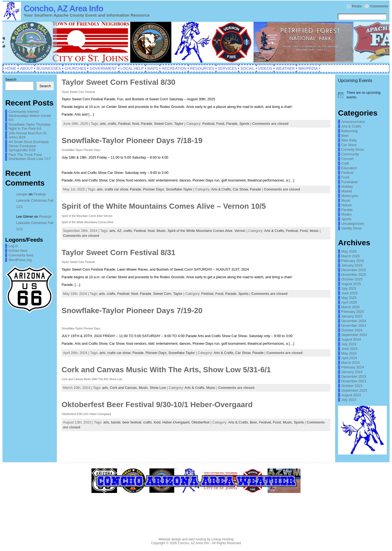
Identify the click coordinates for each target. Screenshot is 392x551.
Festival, (209, 124)
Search (11, 79)
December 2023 (354, 376)
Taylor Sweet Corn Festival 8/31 (118, 252)
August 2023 (351, 395)
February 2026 (353, 261)
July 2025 (349, 288)
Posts (357, 6)
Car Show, (241, 189)
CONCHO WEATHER (196, 517)
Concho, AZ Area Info (63, 9)
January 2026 (352, 265)
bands (116, 422)
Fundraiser (350, 182)
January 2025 (352, 316)
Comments (379, 6)
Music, (288, 422)
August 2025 (351, 284)
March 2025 (351, 307)
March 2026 (351, 256)
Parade (147, 124)
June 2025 (350, 293)
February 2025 (353, 312)
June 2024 (350, 349)
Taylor (179, 124)
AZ (119, 231)
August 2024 (351, 339)
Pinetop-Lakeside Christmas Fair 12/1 (35, 200)
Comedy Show (353, 149)
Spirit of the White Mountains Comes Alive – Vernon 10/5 (164, 206)
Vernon (240, 231)
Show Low (158, 388)
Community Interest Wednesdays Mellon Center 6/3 (30, 116)
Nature (347, 205)
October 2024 (352, 330)
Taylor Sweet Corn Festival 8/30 (118, 82)
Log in (13, 246)
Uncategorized (353, 224)
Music (161, 231)
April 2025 (349, 302)
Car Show (349, 145)
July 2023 (349, 400)
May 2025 (349, 298)
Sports (244, 124)
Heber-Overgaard (176, 422)
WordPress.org (20, 260)
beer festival (132, 422)
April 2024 (349, 358)
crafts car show (116, 189)
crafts (112, 124)
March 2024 (351, 363)
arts (103, 124)
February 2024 (353, 367)
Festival (124, 124)
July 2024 (349, 344)
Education (349, 168)
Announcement (353, 122)
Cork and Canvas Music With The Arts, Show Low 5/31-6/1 (166, 370)
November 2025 (354, 275)
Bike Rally (349, 140)
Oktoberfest (200, 422)
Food (345, 177)
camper (22, 194)
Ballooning (350, 131)
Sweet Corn (163, 124)
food (135, 124)
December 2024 (354, 321)
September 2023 (354, 390)
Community (350, 154)
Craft (345, 163)
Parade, (233, 124)
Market (347, 191)
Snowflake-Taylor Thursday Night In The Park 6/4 (29, 126)
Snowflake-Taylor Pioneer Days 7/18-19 (132, 140)
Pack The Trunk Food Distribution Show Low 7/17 (30, 157)
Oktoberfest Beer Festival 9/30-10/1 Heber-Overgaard (157, 405)
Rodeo (347, 214)
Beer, (254, 422)
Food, (221, 124)
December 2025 (354, 270)
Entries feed (18, 251)
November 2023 (354, 381)
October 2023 (352, 386)
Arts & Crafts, (222, 189)
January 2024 (352, 372)
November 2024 (354, 326)
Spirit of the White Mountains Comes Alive (200, 231)
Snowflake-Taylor (179, 189)
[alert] (362, 95)
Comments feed (21, 255)
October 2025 (352, 279)
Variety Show (351, 228)
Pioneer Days (153, 189)
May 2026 (349, 251)
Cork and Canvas (123, 388)
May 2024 (349, 353)
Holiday (347, 187)
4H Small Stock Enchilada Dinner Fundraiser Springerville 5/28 (28, 146)
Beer (345, 136)
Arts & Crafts (351, 126)
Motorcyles (350, 196)
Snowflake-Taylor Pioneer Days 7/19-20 (132, 311)
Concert (347, 159)
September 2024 (354, 335)
